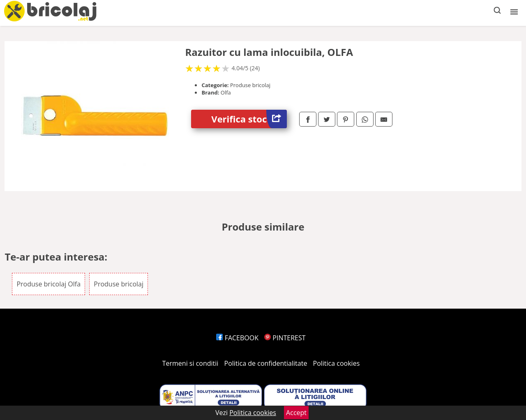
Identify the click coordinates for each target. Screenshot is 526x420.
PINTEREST (285, 338)
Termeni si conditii (190, 363)
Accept (296, 413)
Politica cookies (337, 363)
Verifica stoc (249, 119)
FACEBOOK (237, 338)
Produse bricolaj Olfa (48, 284)
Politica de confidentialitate (266, 363)
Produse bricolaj (119, 284)
